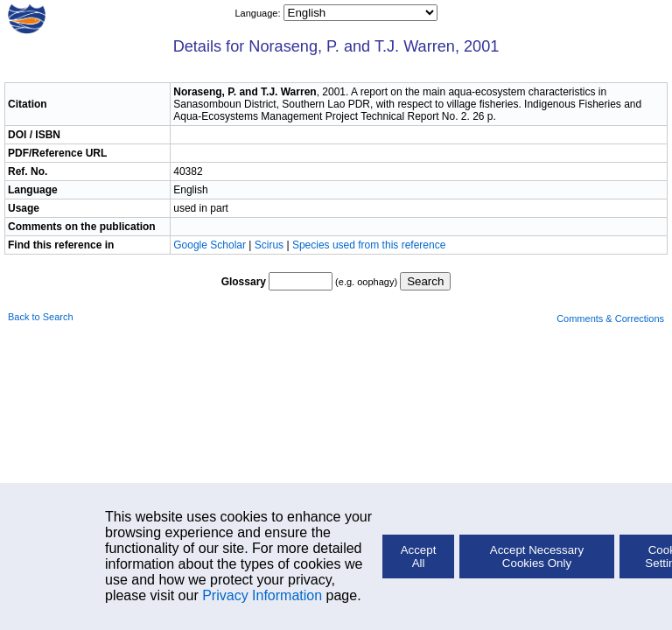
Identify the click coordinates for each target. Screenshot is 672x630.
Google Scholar (211, 245)
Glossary (244, 282)
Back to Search (41, 317)
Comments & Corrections (610, 318)
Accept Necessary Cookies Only (537, 556)
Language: (259, 13)
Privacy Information (262, 595)
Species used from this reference (369, 245)
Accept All (419, 556)
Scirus (269, 245)
